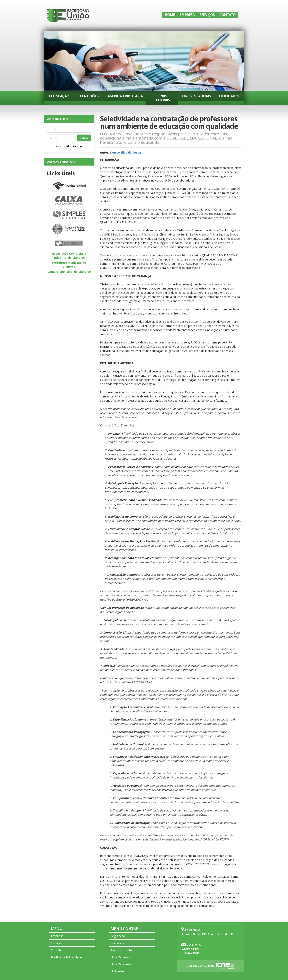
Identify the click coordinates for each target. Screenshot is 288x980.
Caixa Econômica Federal (69, 201)
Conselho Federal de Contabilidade (69, 229)
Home (170, 15)
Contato (227, 15)
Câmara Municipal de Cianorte (69, 272)
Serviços (207, 15)
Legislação (59, 96)
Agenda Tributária (125, 96)
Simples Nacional (69, 215)
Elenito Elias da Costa (125, 152)
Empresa (187, 15)
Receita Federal (69, 186)
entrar (84, 138)
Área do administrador (69, 146)
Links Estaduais (196, 96)
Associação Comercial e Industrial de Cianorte (69, 256)
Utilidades (229, 96)
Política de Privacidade (66, 957)
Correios (69, 244)
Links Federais (162, 98)
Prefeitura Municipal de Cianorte (69, 265)
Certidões (89, 96)
